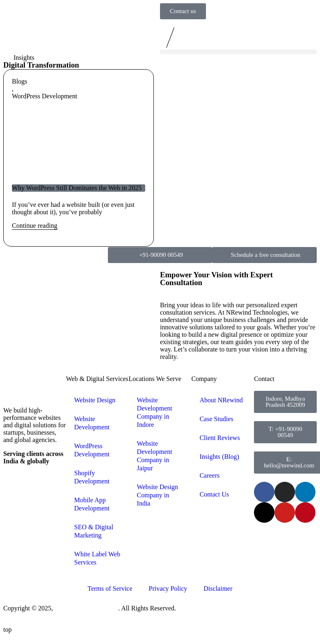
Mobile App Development (92, 504)
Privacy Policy (168, 588)
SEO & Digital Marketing (94, 531)
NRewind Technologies (86, 608)
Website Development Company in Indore (155, 412)
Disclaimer (218, 588)
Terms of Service (110, 588)
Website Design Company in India (158, 495)
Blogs (19, 81)
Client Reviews (219, 438)
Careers (209, 475)
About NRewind (221, 400)
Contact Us (214, 494)
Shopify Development (92, 477)
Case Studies (216, 419)
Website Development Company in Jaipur (155, 456)
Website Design (95, 400)
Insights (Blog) (219, 457)
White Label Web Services (97, 558)
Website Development (92, 423)
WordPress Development (45, 96)
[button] (238, 52)
